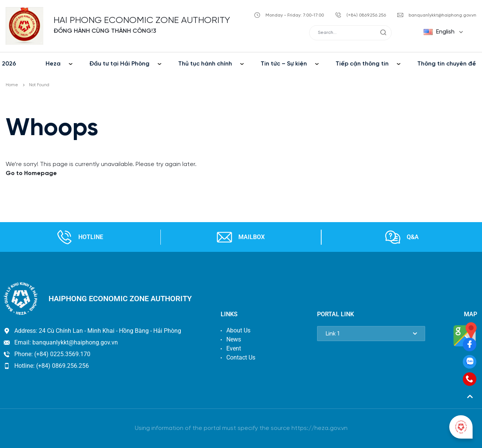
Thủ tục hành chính (205, 64)
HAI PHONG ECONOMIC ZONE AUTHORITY (142, 21)
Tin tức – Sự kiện (284, 64)
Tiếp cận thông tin (362, 64)
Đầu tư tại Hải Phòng (119, 64)
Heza (53, 64)
